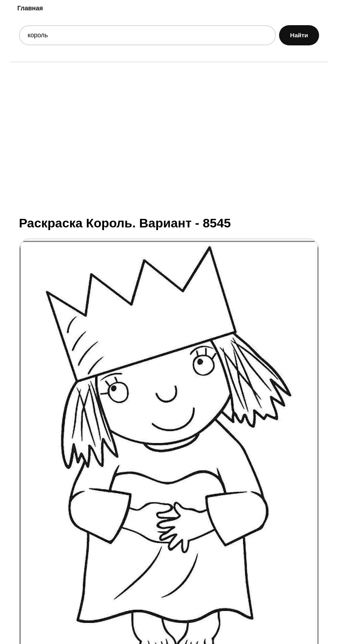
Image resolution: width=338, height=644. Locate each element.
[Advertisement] (169, 138)
